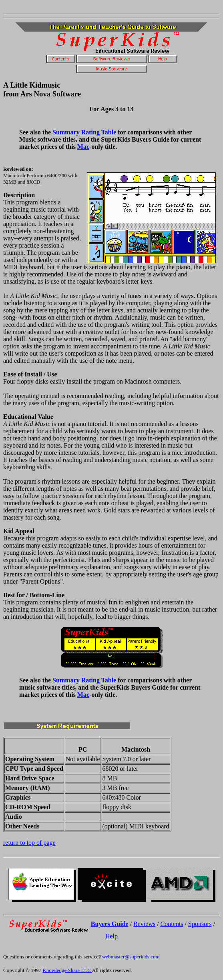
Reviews (144, 924)
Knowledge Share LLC (67, 970)
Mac (83, 147)
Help (111, 936)
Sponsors (200, 924)
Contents (172, 924)
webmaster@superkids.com (131, 957)
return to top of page (29, 843)
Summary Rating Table (84, 132)
